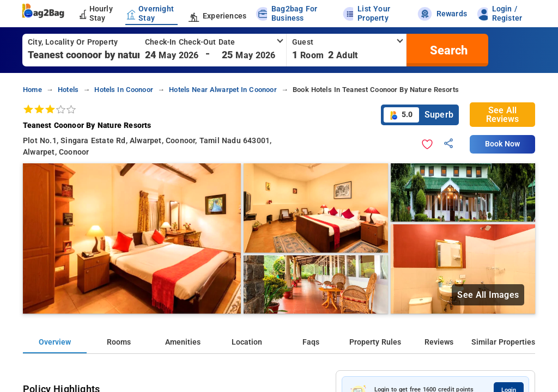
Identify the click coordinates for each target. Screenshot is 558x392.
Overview (55, 342)
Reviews (439, 342)
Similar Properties (503, 342)
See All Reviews (502, 115)
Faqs (311, 342)
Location (247, 342)
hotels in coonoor (124, 90)
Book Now (502, 144)
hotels (68, 90)
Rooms (119, 342)
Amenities (183, 342)
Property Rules (375, 342)
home (32, 90)
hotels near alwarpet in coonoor (223, 90)
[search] (447, 50)
